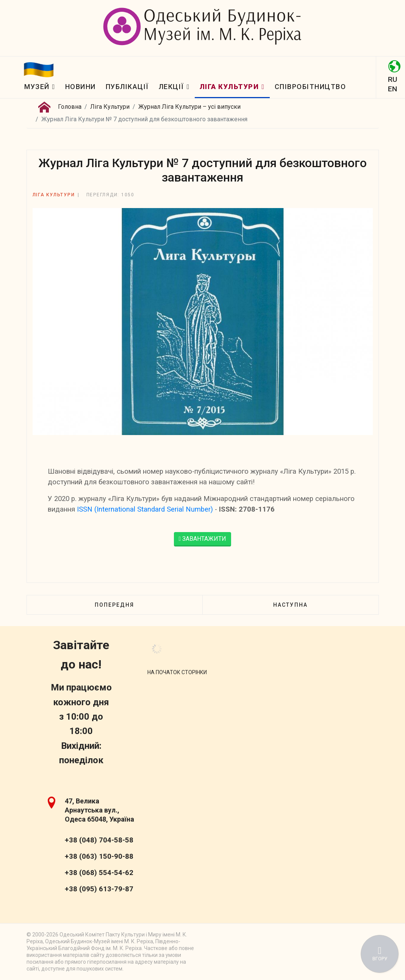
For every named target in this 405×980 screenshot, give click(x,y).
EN (392, 89)
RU (392, 79)
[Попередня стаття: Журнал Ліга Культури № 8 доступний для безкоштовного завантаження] (114, 605)
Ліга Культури (229, 87)
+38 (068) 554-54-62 (99, 873)
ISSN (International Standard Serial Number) (145, 509)
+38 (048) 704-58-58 (99, 840)
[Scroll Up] (177, 672)
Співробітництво (310, 87)
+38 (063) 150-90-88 (99, 856)
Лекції (171, 87)
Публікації (127, 87)
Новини (81, 87)
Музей (37, 87)
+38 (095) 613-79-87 (99, 889)
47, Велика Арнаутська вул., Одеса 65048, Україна (99, 810)
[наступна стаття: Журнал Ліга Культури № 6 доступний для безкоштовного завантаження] (290, 605)
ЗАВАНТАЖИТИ (203, 539)
